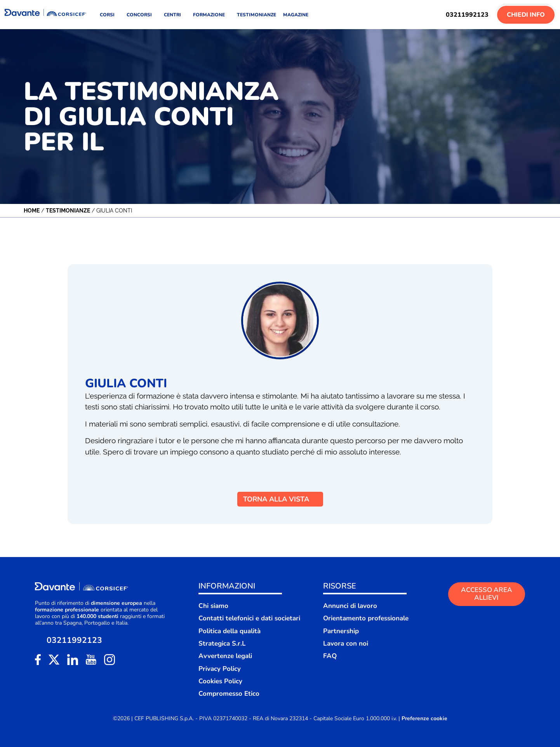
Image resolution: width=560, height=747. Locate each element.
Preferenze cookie (424, 719)
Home (32, 211)
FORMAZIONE (211, 15)
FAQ (330, 656)
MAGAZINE (296, 15)
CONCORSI (142, 15)
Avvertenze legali (225, 656)
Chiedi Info (526, 15)
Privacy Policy (220, 669)
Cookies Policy (220, 681)
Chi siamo (213, 606)
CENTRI (175, 15)
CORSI (110, 15)
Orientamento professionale (366, 618)
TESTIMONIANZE (257, 15)
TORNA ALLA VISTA (280, 499)
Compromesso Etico (229, 694)
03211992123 (467, 15)
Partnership (341, 631)
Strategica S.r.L (222, 643)
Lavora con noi (346, 643)
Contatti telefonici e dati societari (249, 618)
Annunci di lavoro (350, 606)
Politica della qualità (230, 631)
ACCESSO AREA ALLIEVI (487, 594)
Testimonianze (68, 211)
